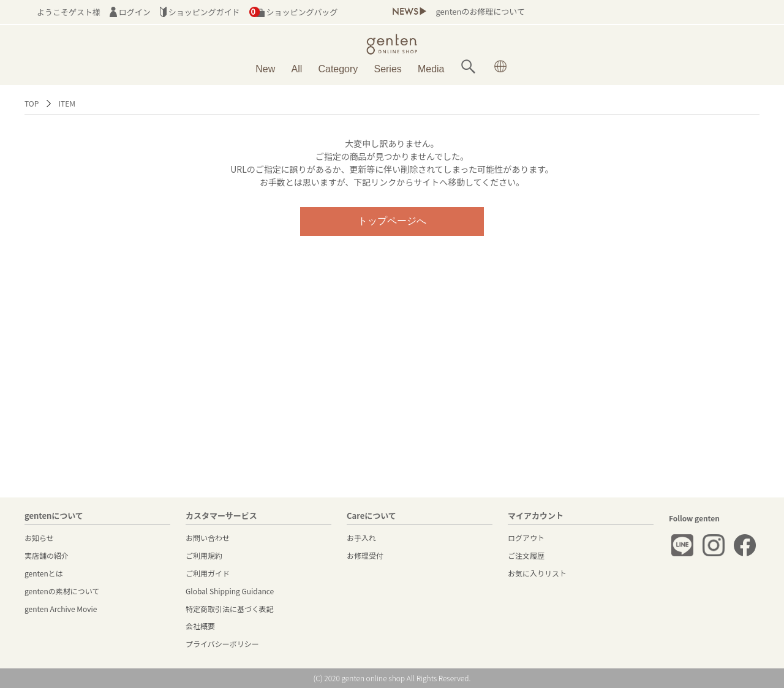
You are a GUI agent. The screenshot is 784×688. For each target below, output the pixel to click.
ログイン (130, 12)
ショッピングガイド (200, 12)
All (297, 69)
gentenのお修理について (480, 11)
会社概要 (200, 626)
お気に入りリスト (537, 573)
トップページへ (392, 221)
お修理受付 (365, 555)
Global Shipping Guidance (230, 591)
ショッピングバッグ (294, 12)
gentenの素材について (62, 591)
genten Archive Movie (61, 609)
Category (338, 69)
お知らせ (39, 538)
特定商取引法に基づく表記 (230, 609)
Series (387, 69)
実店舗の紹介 (47, 555)
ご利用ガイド (208, 573)
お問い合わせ (208, 538)
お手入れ (361, 538)
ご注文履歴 (526, 555)
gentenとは (44, 573)
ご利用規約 (204, 555)
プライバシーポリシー (222, 644)
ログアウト (526, 538)
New (265, 69)
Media (431, 69)
